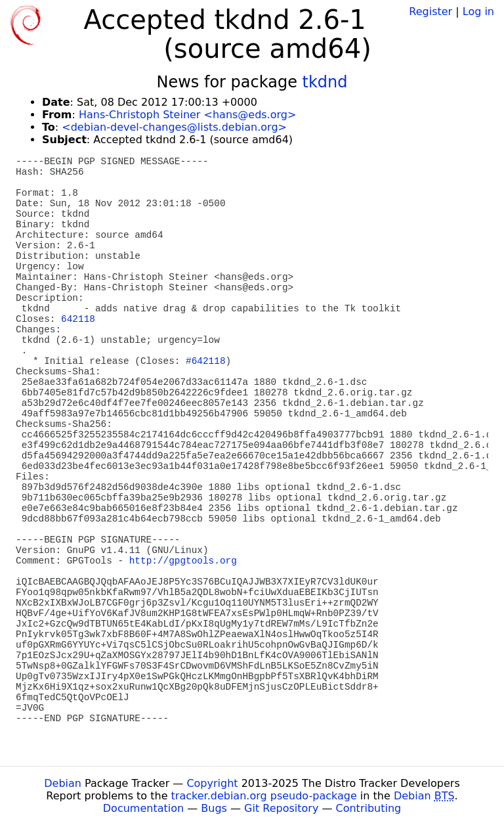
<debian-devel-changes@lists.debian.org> (174, 127)
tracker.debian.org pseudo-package (264, 796)
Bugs (214, 808)
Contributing (369, 808)
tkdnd (325, 82)
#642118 (205, 361)
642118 (78, 319)
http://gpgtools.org (183, 561)
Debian (63, 783)
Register (430, 11)
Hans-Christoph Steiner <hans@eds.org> (187, 115)
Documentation (143, 808)
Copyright (212, 783)
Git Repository (281, 808)
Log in (478, 11)
